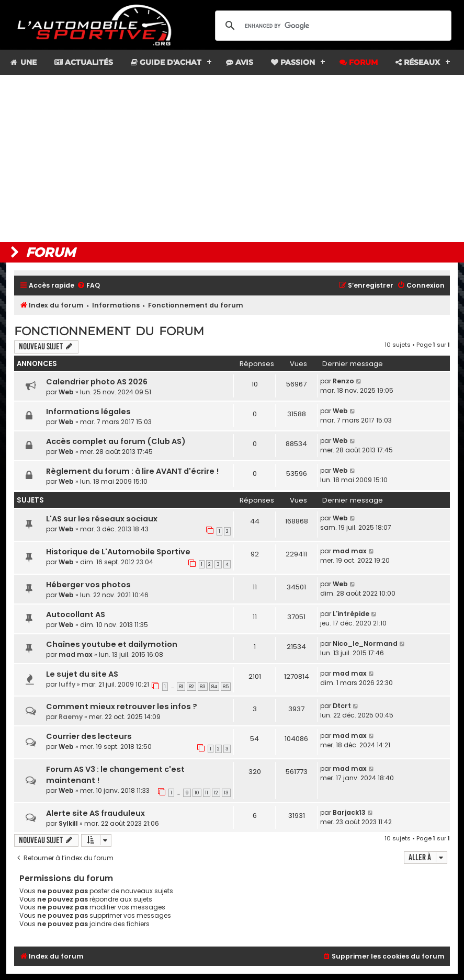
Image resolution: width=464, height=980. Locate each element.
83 (203, 687)
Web (66, 392)
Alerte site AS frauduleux (95, 813)
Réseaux (418, 62)
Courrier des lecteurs (89, 736)
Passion (293, 62)
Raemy (71, 717)
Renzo (343, 381)
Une (23, 62)
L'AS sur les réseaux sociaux (102, 519)
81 (181, 687)
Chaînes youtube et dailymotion (112, 644)
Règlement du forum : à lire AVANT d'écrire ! (132, 471)
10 (197, 793)
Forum (359, 62)
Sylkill (68, 823)
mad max (350, 551)
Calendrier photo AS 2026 (97, 382)
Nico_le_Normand (365, 643)
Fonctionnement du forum (109, 331)
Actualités (84, 62)
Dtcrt (342, 706)
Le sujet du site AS (82, 674)
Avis (240, 62)
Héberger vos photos (88, 585)
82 (191, 687)
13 (226, 793)
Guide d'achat (166, 62)
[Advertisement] (232, 158)
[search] (332, 26)
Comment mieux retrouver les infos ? (122, 706)
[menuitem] (88, 286)
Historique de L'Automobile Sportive (118, 552)
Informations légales (88, 412)
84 (214, 687)
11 (207, 793)
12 (216, 793)
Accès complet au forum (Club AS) (116, 441)
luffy (67, 684)
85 (226, 687)
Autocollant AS (76, 614)
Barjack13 (349, 812)
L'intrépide (351, 614)
